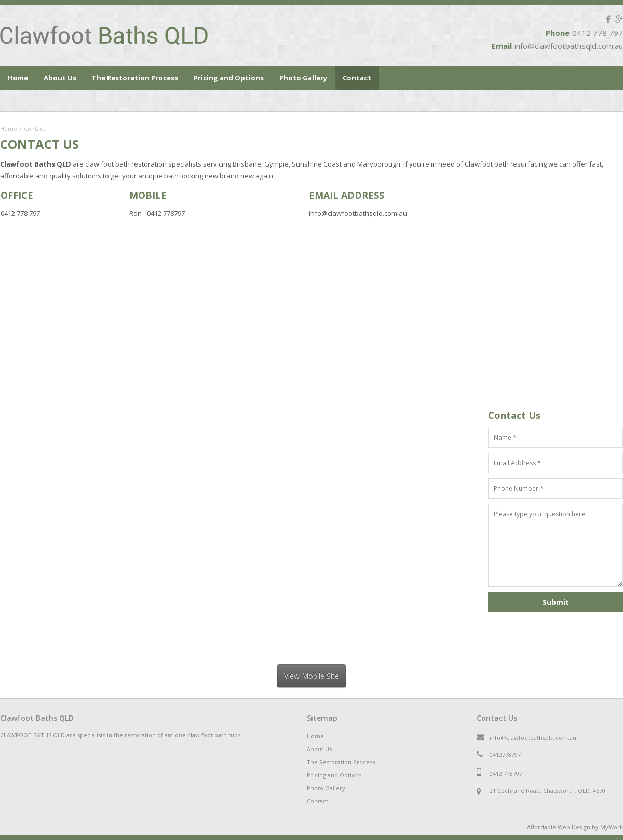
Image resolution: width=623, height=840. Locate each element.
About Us (60, 78)
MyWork (612, 827)
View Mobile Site (311, 676)
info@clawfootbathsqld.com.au (569, 46)
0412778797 (505, 755)
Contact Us (497, 718)
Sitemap (322, 718)
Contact (357, 78)
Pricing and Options (229, 78)
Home (18, 78)
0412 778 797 (598, 33)
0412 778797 (506, 773)
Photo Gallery (303, 78)
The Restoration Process (135, 78)
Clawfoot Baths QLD (37, 718)
